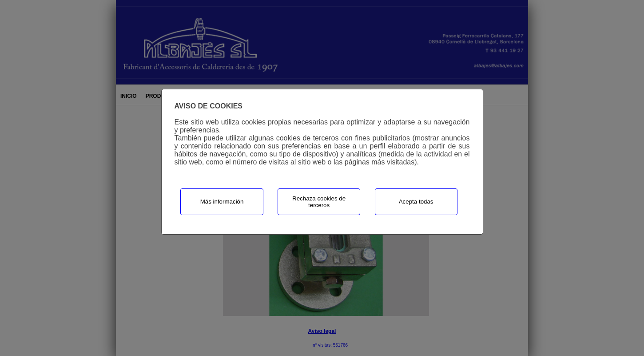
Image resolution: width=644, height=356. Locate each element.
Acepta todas (416, 202)
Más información (222, 202)
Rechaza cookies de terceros (319, 202)
